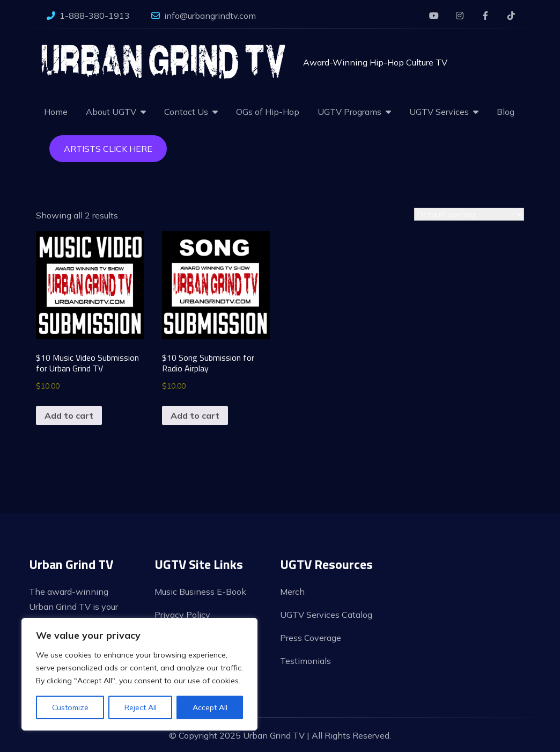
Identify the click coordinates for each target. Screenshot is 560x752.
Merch (292, 592)
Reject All (141, 707)
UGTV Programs (349, 112)
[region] (139, 674)
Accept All (210, 707)
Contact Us (186, 112)
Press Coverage (311, 638)
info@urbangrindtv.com (204, 16)
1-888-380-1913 (88, 16)
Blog (506, 112)
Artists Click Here (108, 149)
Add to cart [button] (69, 415)
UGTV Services (439, 112)
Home (56, 112)
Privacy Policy (182, 615)
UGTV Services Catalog (326, 615)
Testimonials (305, 661)
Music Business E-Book (200, 592)
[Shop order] (469, 214)
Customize (70, 707)
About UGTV (111, 112)
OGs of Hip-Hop (268, 112)
